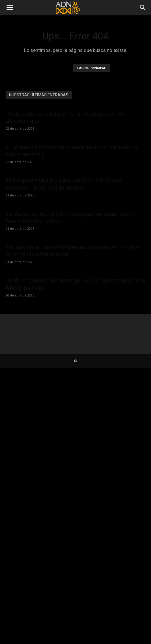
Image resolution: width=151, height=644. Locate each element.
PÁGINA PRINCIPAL (91, 68)
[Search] (143, 8)
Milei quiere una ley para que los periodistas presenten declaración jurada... (64, 184)
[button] (10, 8)
